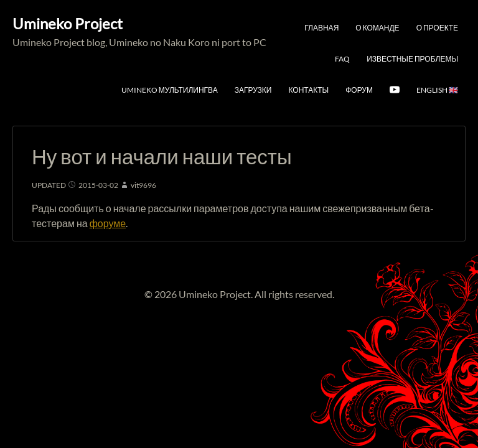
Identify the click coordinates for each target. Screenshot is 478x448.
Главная (321, 28)
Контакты (308, 90)
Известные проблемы (412, 59)
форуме (108, 223)
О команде (377, 28)
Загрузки (253, 90)
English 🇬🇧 (437, 90)
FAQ (342, 59)
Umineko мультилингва (170, 90)
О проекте (437, 28)
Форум (359, 90)
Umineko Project (68, 23)
